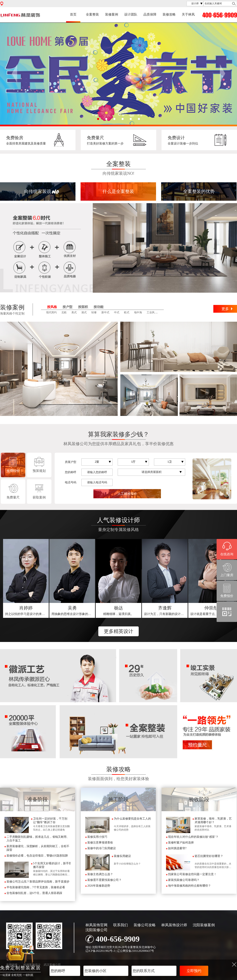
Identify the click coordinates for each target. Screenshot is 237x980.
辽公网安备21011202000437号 (136, 951)
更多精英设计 (118, 631)
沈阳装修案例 (204, 925)
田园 (162, 312)
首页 (73, 14)
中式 (117, 312)
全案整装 (92, 14)
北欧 (64, 312)
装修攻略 (169, 14)
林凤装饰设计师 (174, 925)
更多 (225, 309)
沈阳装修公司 (96, 930)
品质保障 (150, 14)
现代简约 (51, 312)
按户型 (68, 307)
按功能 (99, 307)
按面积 (83, 307)
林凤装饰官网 (96, 925)
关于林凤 (188, 14)
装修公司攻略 (145, 925)
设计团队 (131, 14)
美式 (74, 312)
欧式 (127, 312)
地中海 (138, 312)
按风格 (52, 307)
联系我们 (121, 925)
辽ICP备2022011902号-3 (100, 951)
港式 (84, 312)
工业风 (151, 312)
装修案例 (112, 14)
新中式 (105, 312)
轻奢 (94, 312)
